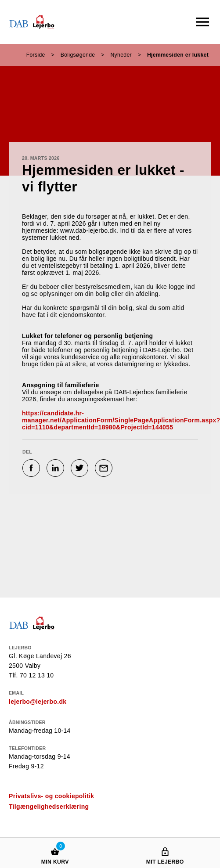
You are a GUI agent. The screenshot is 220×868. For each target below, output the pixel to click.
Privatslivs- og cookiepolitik (51, 796)
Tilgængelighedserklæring (49, 807)
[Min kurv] (55, 843)
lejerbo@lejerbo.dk (38, 702)
